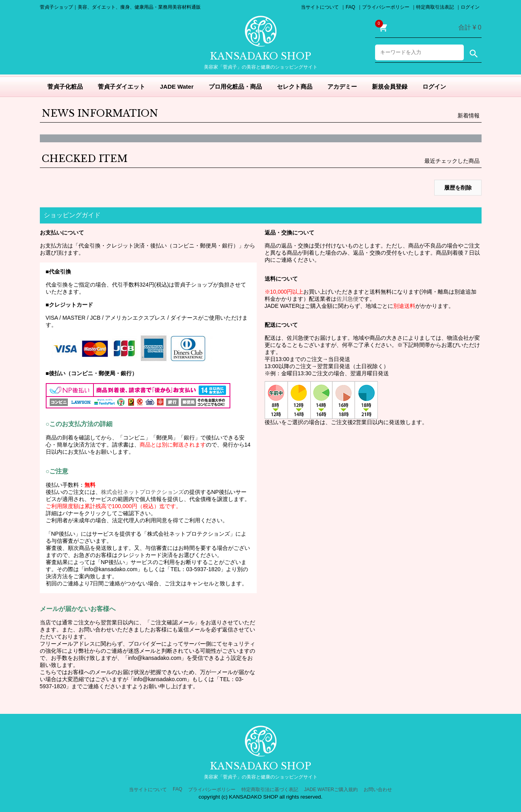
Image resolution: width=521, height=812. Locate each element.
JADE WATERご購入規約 (331, 790)
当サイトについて (320, 7)
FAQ (350, 7)
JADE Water (177, 87)
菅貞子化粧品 (65, 87)
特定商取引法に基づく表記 (270, 790)
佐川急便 (347, 299)
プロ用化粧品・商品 (235, 87)
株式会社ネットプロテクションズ (142, 492)
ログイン (470, 7)
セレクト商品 (295, 87)
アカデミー (342, 87)
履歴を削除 (458, 188)
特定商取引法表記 (435, 7)
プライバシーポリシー (386, 7)
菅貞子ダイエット (121, 87)
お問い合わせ (378, 790)
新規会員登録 (390, 87)
